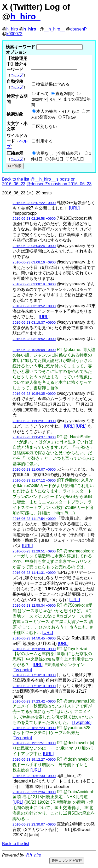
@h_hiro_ (34, 855)
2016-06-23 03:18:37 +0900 (34, 322)
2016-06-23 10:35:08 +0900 (34, 350)
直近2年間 (65, 94)
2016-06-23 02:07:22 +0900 (34, 203)
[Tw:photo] (22, 670)
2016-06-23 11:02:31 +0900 (34, 421)
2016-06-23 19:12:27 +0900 (34, 759)
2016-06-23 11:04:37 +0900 (34, 437)
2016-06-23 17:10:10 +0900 (34, 675)
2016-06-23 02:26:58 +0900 (34, 218)
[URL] (74, 208)
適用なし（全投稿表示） (59, 153)
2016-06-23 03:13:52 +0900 (34, 306)
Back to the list (16, 179)
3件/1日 (56, 159)
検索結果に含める (53, 84)
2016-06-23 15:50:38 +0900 (34, 649)
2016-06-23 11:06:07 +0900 (34, 469)
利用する (44, 141)
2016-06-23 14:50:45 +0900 (34, 638)
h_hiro (12, 29)
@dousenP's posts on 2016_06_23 (59, 184)
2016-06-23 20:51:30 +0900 (34, 776)
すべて (43, 94)
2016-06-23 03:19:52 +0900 (34, 339)
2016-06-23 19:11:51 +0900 (34, 743)
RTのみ (69, 117)
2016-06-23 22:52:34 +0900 (34, 792)
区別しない (47, 127)
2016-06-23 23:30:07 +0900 (34, 824)
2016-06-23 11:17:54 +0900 (34, 519)
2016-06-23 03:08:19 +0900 (34, 284)
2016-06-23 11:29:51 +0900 (34, 551)
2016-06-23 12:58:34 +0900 (34, 605)
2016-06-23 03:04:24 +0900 (34, 246)
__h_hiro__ (54, 29)
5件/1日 (77, 159)
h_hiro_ (25, 16)
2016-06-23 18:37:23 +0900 (34, 728)
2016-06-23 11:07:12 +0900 (34, 480)
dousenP (79, 29)
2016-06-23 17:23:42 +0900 (34, 701)
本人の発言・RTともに (58, 111)
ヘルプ (17, 75)
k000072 (14, 34)
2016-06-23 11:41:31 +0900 (34, 573)
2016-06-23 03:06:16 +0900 (34, 262)
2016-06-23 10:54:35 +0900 (34, 394)
